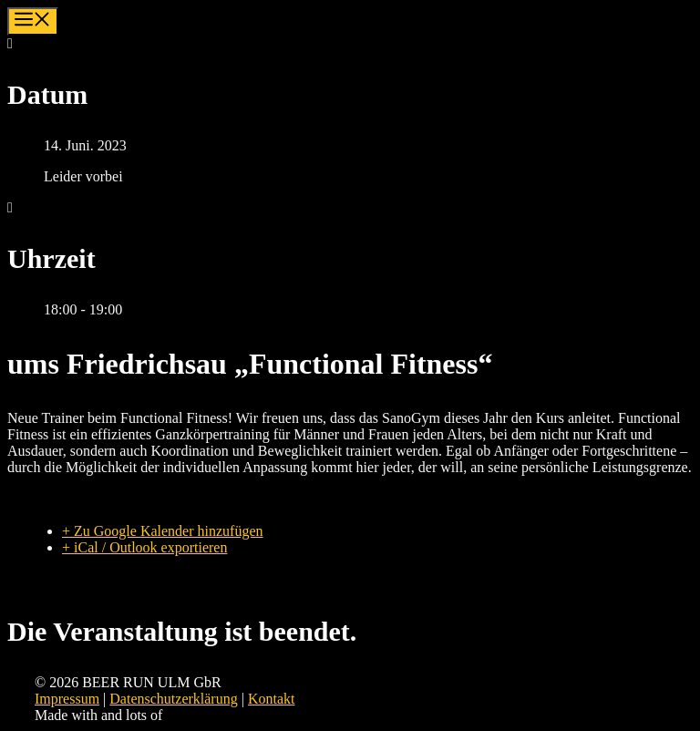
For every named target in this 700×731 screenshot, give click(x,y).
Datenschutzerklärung (173, 699)
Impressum (67, 699)
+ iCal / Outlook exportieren (144, 547)
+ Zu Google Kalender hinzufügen (163, 531)
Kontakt (272, 699)
